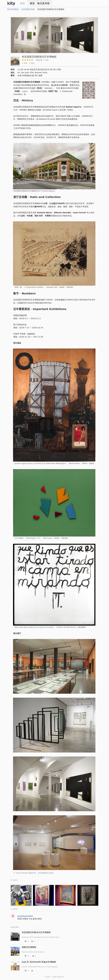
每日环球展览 (13, 9)
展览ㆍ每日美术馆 (40, 3)
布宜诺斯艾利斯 (28, 9)
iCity (11, 3)
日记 (22, 3)
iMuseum (61, 977)
